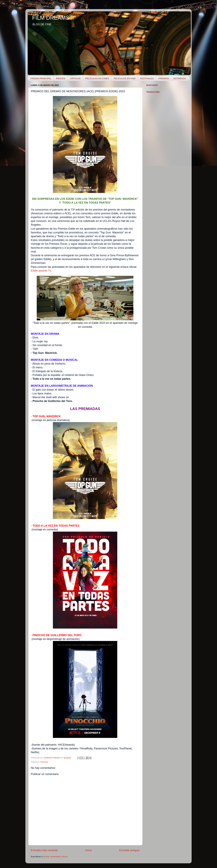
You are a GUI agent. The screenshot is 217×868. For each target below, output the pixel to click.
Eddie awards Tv (41, 271)
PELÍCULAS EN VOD (125, 78)
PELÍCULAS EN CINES (97, 78)
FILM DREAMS (51, 18)
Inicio (89, 850)
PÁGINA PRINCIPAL (41, 78)
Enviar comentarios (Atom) (56, 857)
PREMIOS (164, 78)
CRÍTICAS (75, 78)
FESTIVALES (147, 78)
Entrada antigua (129, 850)
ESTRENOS (180, 78)
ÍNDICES (61, 78)
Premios (44, 762)
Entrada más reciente (44, 850)
